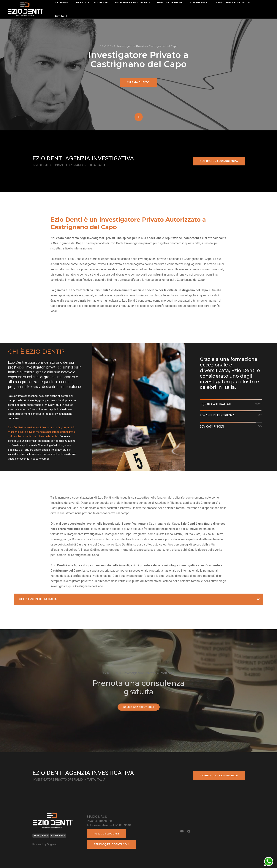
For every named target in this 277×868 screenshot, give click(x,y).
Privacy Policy (41, 835)
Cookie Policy (58, 835)
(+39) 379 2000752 (106, 834)
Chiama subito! (138, 82)
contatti (65, 16)
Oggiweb (52, 844)
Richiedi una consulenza (219, 161)
